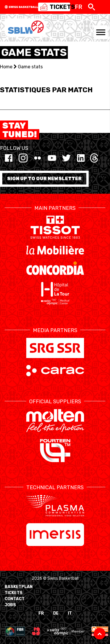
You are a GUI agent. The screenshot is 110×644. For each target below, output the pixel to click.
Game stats (30, 67)
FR (41, 613)
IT (70, 613)
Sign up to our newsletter (44, 179)
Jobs (10, 605)
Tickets (14, 593)
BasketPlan (19, 587)
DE (56, 613)
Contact (15, 599)
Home (6, 67)
